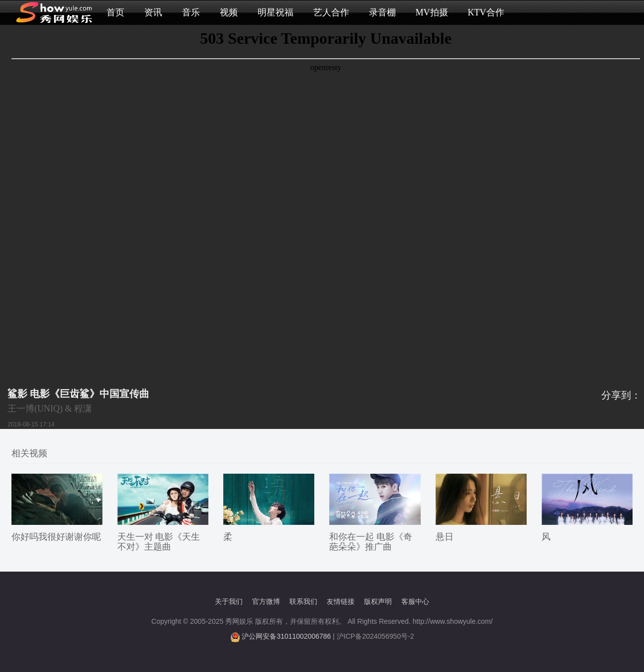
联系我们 (303, 601)
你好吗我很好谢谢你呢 (56, 537)
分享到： (621, 395)
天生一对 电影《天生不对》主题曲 (159, 542)
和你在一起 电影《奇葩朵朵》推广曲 (371, 542)
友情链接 (341, 601)
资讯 (153, 12)
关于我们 (229, 601)
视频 (229, 12)
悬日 (445, 537)
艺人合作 (331, 12)
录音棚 (382, 12)
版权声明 (378, 601)
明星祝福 (276, 12)
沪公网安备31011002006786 (286, 636)
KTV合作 (486, 12)
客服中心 (415, 601)
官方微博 (266, 601)
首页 (115, 12)
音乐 (191, 12)
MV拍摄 (432, 12)
